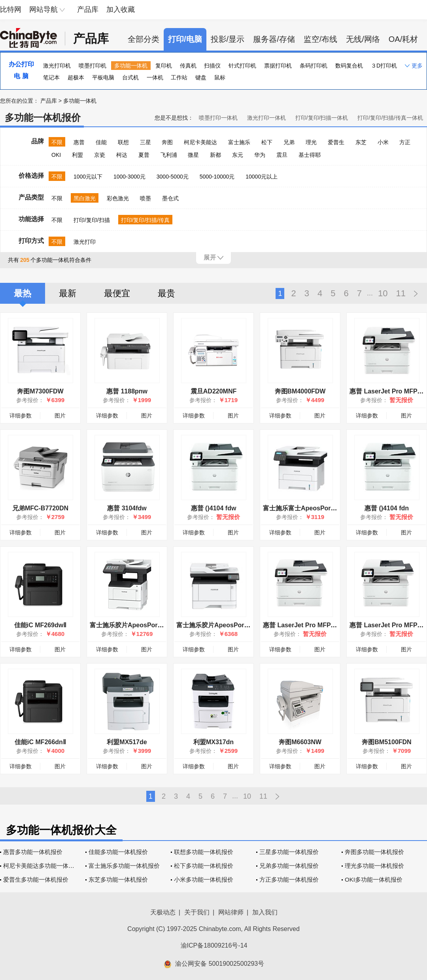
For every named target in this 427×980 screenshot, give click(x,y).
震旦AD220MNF (213, 391)
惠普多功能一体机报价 (33, 852)
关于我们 (197, 912)
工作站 (179, 77)
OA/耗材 (403, 39)
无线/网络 (363, 39)
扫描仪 (212, 66)
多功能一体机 (131, 66)
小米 (383, 142)
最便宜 (117, 293)
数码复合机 (349, 66)
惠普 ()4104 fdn (387, 508)
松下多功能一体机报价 (204, 866)
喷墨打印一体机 (218, 118)
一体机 (155, 77)
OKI (56, 155)
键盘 (201, 77)
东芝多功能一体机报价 (118, 879)
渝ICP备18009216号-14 (214, 945)
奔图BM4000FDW (300, 391)
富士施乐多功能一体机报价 (124, 866)
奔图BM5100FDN (386, 742)
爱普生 (336, 142)
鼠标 (220, 77)
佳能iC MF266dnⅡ (40, 742)
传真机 (188, 66)
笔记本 (51, 77)
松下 (267, 142)
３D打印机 (384, 66)
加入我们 (265, 912)
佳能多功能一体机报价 (118, 852)
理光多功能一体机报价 (374, 866)
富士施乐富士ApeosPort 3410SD (310, 508)
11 (401, 293)
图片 (60, 416)
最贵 (166, 293)
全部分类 (144, 39)
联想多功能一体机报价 (204, 852)
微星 (193, 155)
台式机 (130, 77)
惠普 (79, 142)
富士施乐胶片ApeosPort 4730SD (137, 625)
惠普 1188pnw (127, 391)
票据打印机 (278, 66)
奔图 (167, 142)
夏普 (144, 155)
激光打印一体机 (266, 118)
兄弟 (289, 142)
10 (383, 293)
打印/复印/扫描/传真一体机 (390, 118)
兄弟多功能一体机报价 (289, 866)
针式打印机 (242, 66)
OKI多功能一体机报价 (374, 879)
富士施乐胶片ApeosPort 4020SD (224, 625)
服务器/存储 (274, 39)
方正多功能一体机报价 (289, 879)
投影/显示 (228, 39)
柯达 (122, 155)
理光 (311, 142)
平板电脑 (103, 77)
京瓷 (100, 155)
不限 (57, 142)
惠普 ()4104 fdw (214, 508)
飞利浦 (169, 155)
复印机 (164, 66)
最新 (68, 293)
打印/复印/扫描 (92, 220)
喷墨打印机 (93, 66)
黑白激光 (85, 198)
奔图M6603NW (300, 742)
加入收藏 (121, 9)
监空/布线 (321, 39)
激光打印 (85, 242)
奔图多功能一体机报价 (374, 852)
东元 (238, 155)
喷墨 (145, 198)
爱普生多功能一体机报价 (36, 879)
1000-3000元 (129, 177)
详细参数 (21, 416)
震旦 (282, 155)
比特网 (11, 9)
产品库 (88, 9)
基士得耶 (310, 155)
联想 (123, 142)
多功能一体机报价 (43, 118)
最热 (23, 293)
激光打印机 (57, 66)
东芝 (361, 142)
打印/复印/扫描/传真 (145, 220)
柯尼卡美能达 (200, 142)
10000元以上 (262, 177)
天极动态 (163, 912)
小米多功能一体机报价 (204, 879)
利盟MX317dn (213, 742)
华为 (260, 155)
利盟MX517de (127, 742)
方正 (405, 142)
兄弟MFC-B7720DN (40, 508)
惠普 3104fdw (127, 508)
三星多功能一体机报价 (289, 852)
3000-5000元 (173, 177)
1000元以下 (88, 177)
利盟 (77, 155)
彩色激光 (118, 198)
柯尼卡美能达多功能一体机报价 (45, 866)
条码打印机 (314, 66)
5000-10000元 (217, 177)
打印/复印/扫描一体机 (322, 118)
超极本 (76, 77)
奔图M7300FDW (40, 391)
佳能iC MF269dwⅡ (40, 625)
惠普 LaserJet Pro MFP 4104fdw (310, 625)
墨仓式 (170, 198)
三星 (145, 142)
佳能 (101, 142)
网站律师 (231, 912)
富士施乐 (239, 142)
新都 (215, 155)
